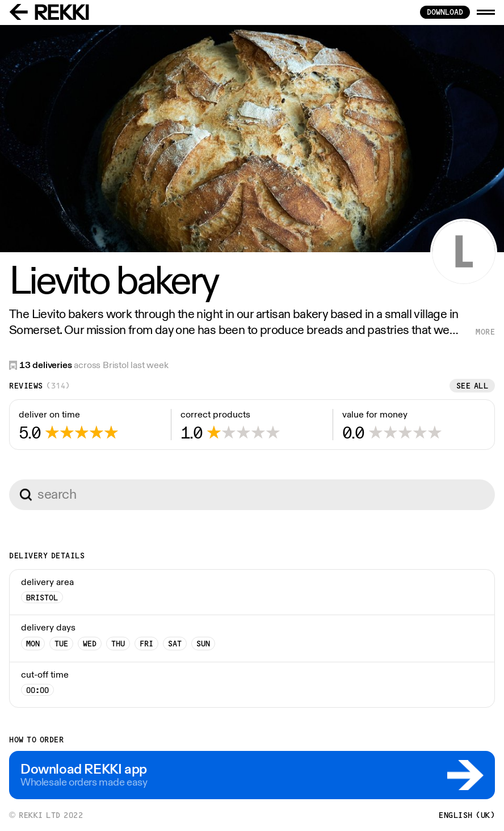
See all (472, 386)
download (445, 12)
